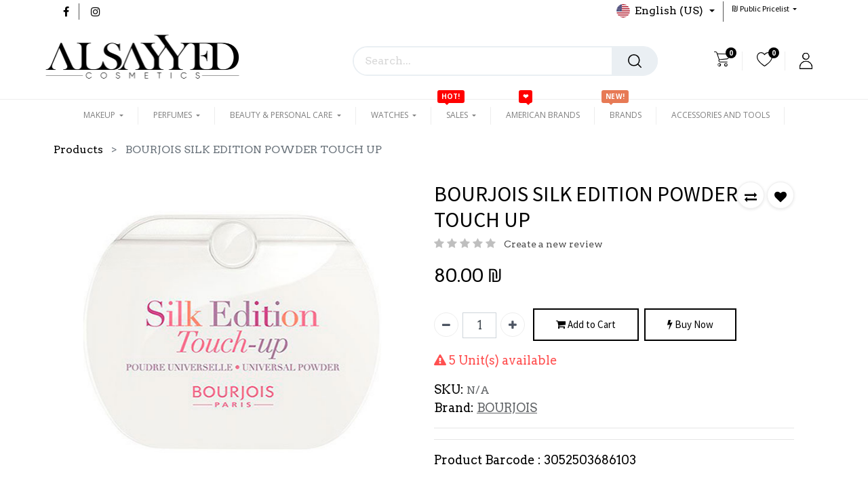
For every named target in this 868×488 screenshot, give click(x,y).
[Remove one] (446, 325)
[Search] (635, 61)
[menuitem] (543, 115)
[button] (764, 8)
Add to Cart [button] (586, 325)
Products (78, 149)
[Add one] (513, 325)
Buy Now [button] (690, 325)
